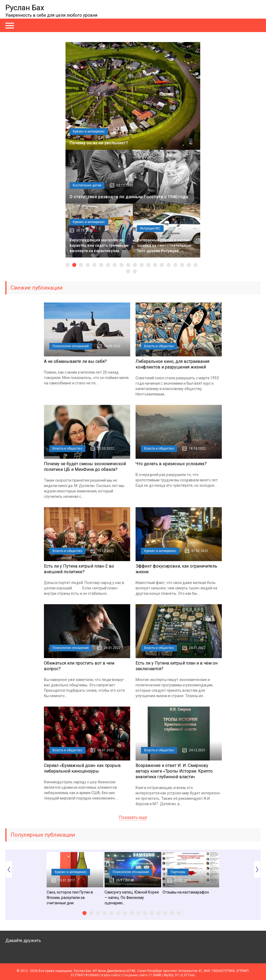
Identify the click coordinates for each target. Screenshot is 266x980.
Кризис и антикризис (89, 131)
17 (175, 265)
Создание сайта (135, 975)
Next (257, 869)
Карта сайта (111, 975)
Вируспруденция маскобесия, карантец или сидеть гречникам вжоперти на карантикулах (99, 245)
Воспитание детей (87, 185)
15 (162, 265)
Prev (9, 869)
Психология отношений (71, 346)
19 (189, 265)
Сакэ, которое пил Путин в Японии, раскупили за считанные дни (70, 898)
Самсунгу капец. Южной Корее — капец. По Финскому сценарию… (132, 898)
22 (135, 271)
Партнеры (178, 872)
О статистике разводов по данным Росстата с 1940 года (129, 197)
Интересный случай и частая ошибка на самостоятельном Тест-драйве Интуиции (164, 245)
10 (128, 265)
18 (182, 265)
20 (196, 265)
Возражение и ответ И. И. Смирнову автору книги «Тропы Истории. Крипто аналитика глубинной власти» (174, 771)
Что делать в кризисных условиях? (171, 464)
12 (142, 265)
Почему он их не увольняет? (99, 143)
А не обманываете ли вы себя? (75, 361)
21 (128, 271)
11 (135, 265)
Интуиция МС (150, 228)
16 (169, 265)
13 (148, 265)
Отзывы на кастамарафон (186, 892)
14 (155, 265)
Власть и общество (159, 346)
